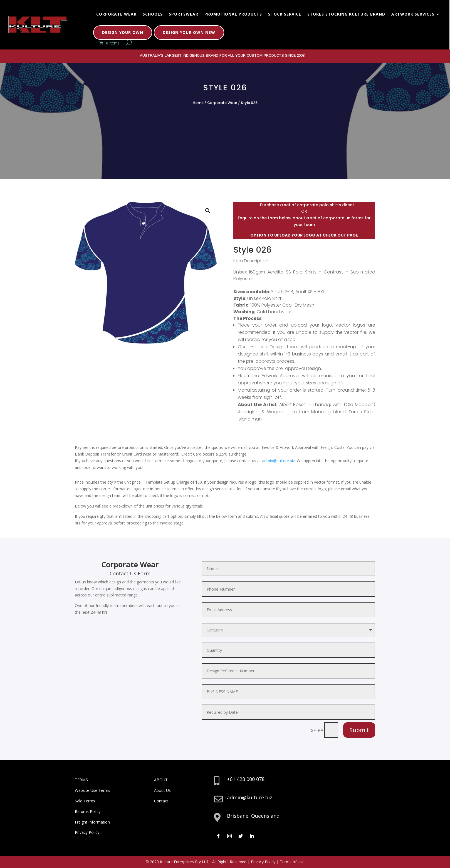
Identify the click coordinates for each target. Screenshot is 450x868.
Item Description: (251, 261)
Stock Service (285, 14)
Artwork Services (413, 14)
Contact (161, 801)
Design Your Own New (189, 32)
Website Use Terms (92, 790)
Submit (359, 730)
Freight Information (92, 822)
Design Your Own (123, 32)
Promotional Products (233, 14)
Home (198, 103)
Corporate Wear (116, 14)
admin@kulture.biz (278, 461)
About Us (162, 790)
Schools (153, 14)
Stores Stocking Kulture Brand (346, 14)
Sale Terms (85, 801)
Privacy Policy (87, 832)
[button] (208, 211)
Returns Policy (88, 811)
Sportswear (184, 14)
